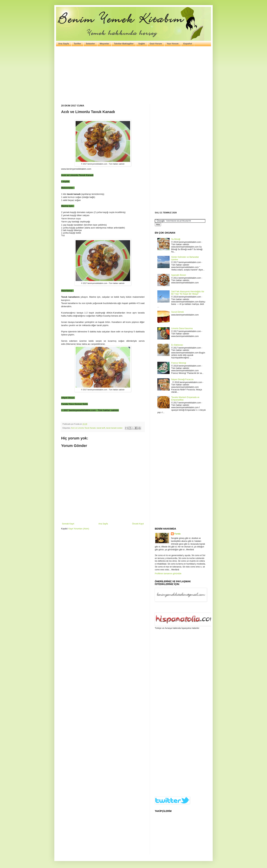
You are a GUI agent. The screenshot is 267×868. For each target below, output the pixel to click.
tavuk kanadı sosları (114, 428)
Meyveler (104, 44)
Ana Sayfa (64, 44)
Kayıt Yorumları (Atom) (79, 529)
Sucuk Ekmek (178, 312)
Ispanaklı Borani (179, 275)
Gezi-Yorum (156, 44)
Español (188, 44)
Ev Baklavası (177, 345)
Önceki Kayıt (138, 524)
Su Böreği (176, 239)
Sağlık (142, 44)
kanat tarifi (101, 428)
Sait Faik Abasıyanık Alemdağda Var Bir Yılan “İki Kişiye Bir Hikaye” (188, 293)
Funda (177, 534)
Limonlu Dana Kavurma (182, 328)
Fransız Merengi (179, 363)
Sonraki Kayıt (68, 524)
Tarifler (77, 44)
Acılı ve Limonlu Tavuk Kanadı (83, 428)
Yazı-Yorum (173, 44)
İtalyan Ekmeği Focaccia (182, 379)
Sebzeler (90, 44)
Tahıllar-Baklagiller (124, 44)
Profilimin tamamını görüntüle (168, 574)
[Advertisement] (133, 75)
